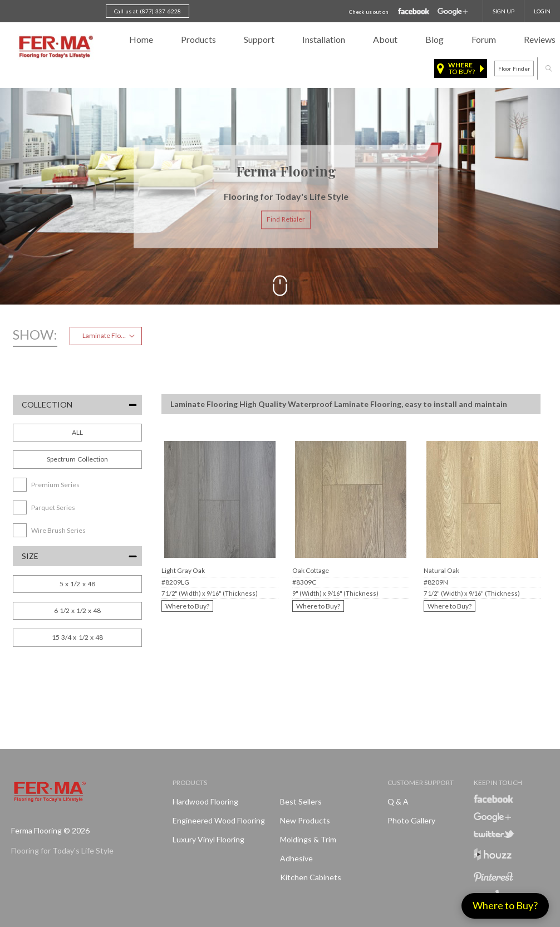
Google (453, 12)
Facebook (414, 12)
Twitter (494, 834)
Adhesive (296, 858)
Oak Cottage (311, 570)
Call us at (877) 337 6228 (148, 11)
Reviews (540, 39)
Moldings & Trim (308, 839)
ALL (77, 432)
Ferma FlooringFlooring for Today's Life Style (54, 47)
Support (259, 39)
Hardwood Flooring (205, 801)
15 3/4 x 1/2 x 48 (77, 637)
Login (542, 11)
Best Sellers (301, 801)
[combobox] (106, 336)
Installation (324, 39)
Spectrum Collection (77, 459)
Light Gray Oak (183, 570)
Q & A (398, 801)
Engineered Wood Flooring (219, 820)
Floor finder (514, 68)
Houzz (493, 856)
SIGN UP (503, 11)
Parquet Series (53, 507)
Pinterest (493, 877)
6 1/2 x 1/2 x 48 (78, 610)
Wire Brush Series (58, 530)
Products (198, 39)
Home (141, 39)
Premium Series (55, 485)
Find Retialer (286, 220)
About (385, 39)
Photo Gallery (411, 820)
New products (305, 820)
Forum (484, 39)
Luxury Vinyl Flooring (208, 839)
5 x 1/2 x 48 (77, 584)
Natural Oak (441, 570)
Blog (434, 39)
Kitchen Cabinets (311, 877)
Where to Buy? (187, 606)
